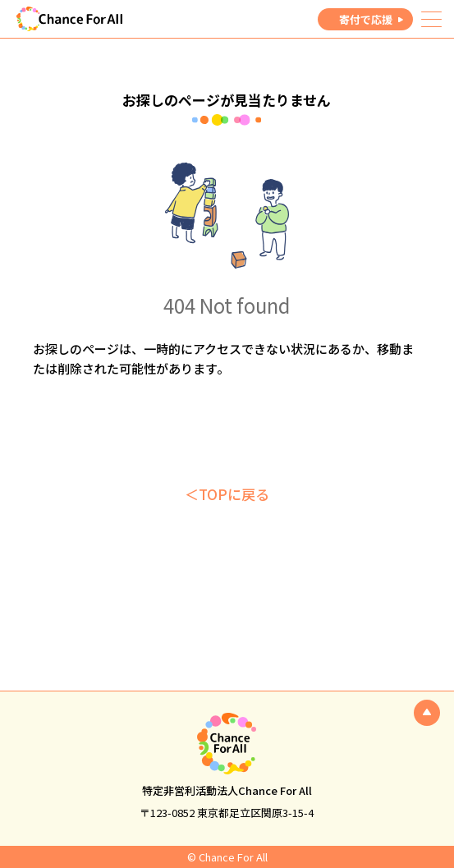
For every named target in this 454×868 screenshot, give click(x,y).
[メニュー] (431, 19)
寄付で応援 (366, 19)
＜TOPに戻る (227, 494)
